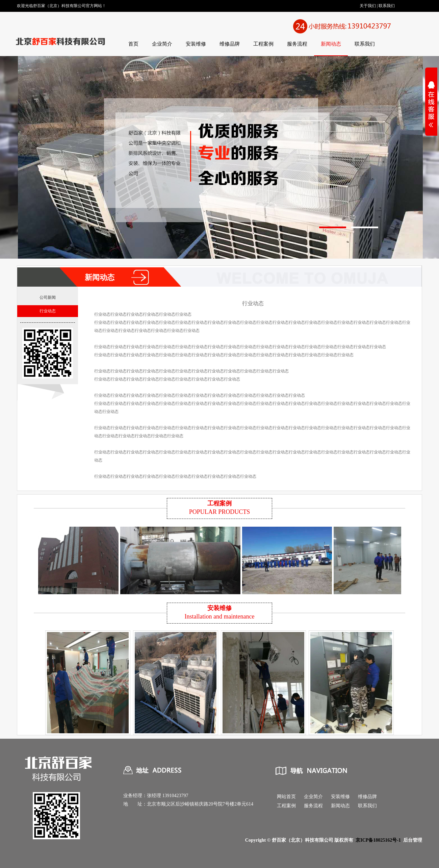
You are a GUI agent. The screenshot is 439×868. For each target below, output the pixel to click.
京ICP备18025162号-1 (378, 840)
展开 (431, 109)
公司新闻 (48, 297)
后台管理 (413, 840)
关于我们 (368, 6)
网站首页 (286, 797)
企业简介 (162, 44)
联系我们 (387, 6)
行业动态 (48, 311)
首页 (133, 44)
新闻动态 (331, 44)
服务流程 (297, 44)
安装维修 (196, 44)
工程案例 (263, 44)
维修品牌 (230, 44)
